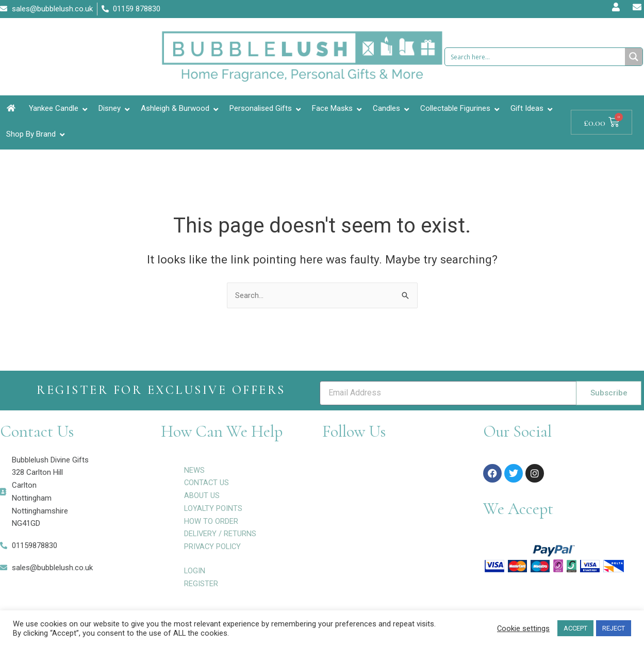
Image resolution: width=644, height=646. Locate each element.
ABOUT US (202, 495)
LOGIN (195, 571)
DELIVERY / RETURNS (221, 534)
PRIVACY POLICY (213, 546)
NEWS (194, 470)
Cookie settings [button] (523, 628)
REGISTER (201, 584)
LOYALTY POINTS (214, 508)
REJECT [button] (614, 628)
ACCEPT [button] (575, 628)
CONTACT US (207, 483)
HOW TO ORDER (211, 521)
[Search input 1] (535, 57)
